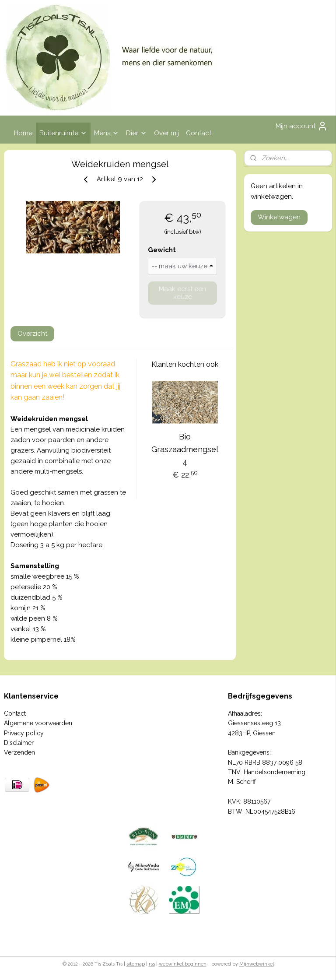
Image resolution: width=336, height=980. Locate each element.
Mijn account (302, 126)
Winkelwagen (279, 217)
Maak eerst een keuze (182, 293)
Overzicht (32, 334)
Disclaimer (19, 743)
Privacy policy (24, 733)
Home (23, 133)
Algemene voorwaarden (38, 723)
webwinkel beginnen (183, 964)
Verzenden (19, 752)
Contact (199, 133)
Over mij (166, 133)
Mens (107, 133)
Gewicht (162, 250)
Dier (136, 133)
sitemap (136, 964)
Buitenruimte (63, 133)
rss (152, 964)
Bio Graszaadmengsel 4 (185, 449)
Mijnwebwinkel (257, 964)
